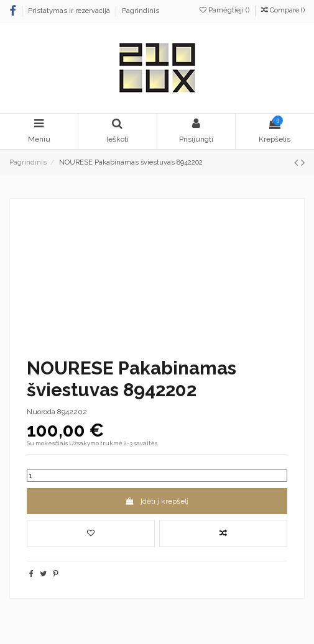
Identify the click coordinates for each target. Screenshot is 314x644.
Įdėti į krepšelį (157, 501)
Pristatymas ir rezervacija (70, 11)
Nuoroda (41, 412)
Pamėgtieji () (225, 10)
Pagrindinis (141, 11)
